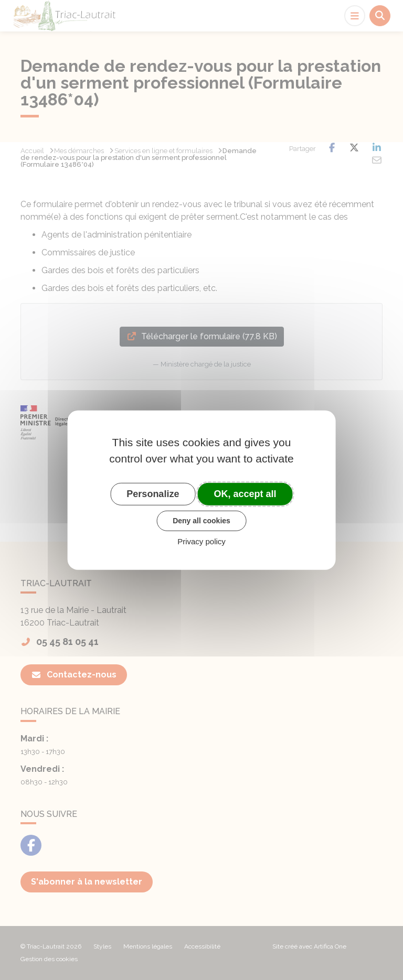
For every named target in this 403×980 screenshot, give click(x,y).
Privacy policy (201, 541)
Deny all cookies (201, 521)
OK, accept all (245, 493)
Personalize (153, 493)
